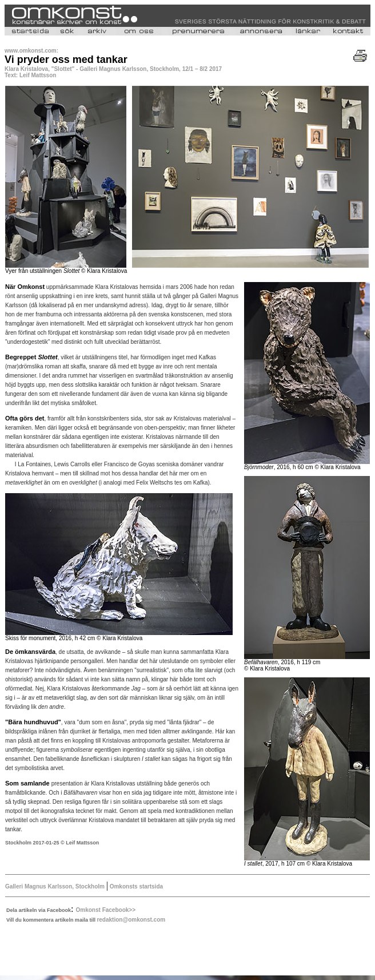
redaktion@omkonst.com (131, 920)
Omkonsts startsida (135, 886)
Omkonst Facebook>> (106, 910)
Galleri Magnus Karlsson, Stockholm (56, 886)
